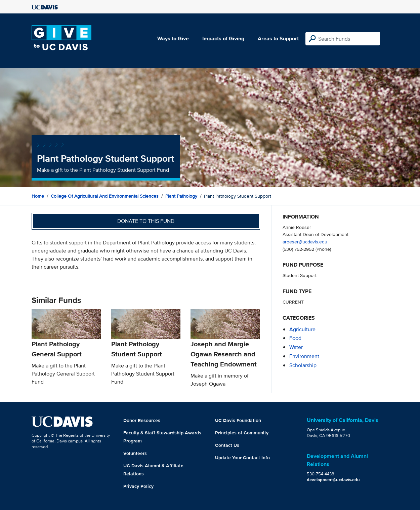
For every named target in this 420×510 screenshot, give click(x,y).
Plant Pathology (181, 196)
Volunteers (135, 453)
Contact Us (227, 445)
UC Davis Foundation (238, 420)
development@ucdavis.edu (333, 480)
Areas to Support (278, 38)
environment (304, 356)
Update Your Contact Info (242, 458)
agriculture (302, 329)
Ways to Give (173, 38)
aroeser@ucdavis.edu (305, 242)
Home (38, 196)
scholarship (303, 365)
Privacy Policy (138, 486)
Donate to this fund (146, 221)
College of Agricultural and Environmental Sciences (105, 196)
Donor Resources (142, 420)
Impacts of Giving (223, 38)
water (296, 347)
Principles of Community (242, 433)
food (295, 338)
